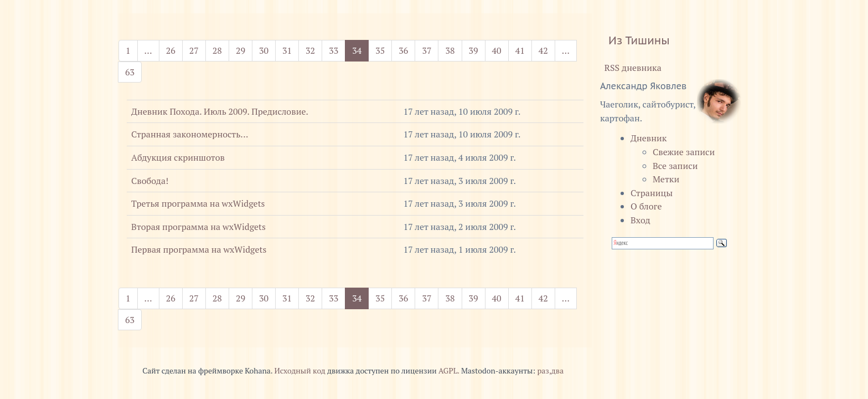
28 (217, 50)
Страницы (652, 193)
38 (450, 50)
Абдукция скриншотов (178, 157)
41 (520, 50)
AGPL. (449, 371)
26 (171, 50)
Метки (666, 179)
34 (360, 50)
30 (264, 50)
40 (497, 50)
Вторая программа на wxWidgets (198, 227)
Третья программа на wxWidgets (198, 203)
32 (310, 50)
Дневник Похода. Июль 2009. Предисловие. (220, 111)
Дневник (649, 138)
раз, (544, 371)
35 (380, 50)
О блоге (646, 206)
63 (130, 72)
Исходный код (299, 371)
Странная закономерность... (190, 134)
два (557, 371)
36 (403, 50)
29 (241, 50)
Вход (640, 220)
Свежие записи (684, 152)
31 (287, 50)
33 (334, 50)
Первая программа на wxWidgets (199, 249)
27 (194, 50)
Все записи (675, 166)
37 (427, 50)
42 (543, 50)
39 (474, 50)
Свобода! (150, 181)
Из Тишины (639, 40)
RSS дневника (631, 68)
